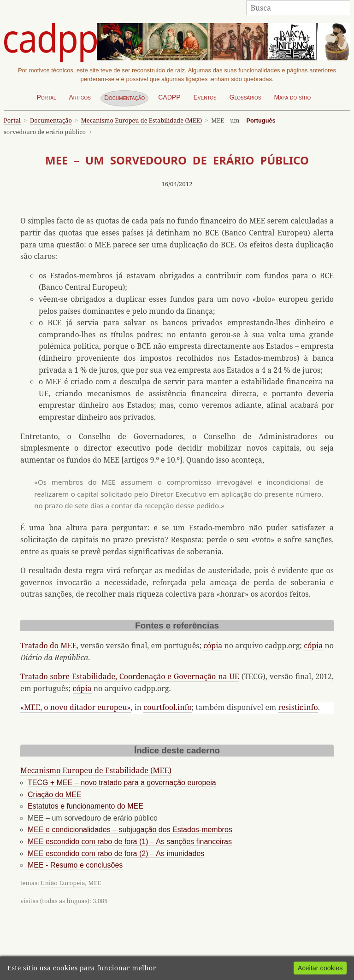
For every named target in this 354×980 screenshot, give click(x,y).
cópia (213, 646)
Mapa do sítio (292, 97)
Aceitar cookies (320, 968)
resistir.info (298, 707)
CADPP (169, 97)
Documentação (124, 98)
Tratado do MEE (48, 646)
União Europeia (63, 883)
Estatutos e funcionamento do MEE (86, 806)
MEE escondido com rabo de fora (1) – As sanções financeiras (130, 842)
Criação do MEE (55, 795)
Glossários (245, 97)
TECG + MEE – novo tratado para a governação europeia (122, 783)
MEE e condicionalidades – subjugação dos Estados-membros (130, 830)
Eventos (205, 97)
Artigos (80, 97)
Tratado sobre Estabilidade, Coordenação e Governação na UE (130, 676)
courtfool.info (167, 707)
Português (261, 120)
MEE (94, 883)
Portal (47, 97)
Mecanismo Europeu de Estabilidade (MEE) (142, 120)
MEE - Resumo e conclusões (75, 865)
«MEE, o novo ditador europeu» (76, 707)
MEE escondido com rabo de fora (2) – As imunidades (116, 854)
